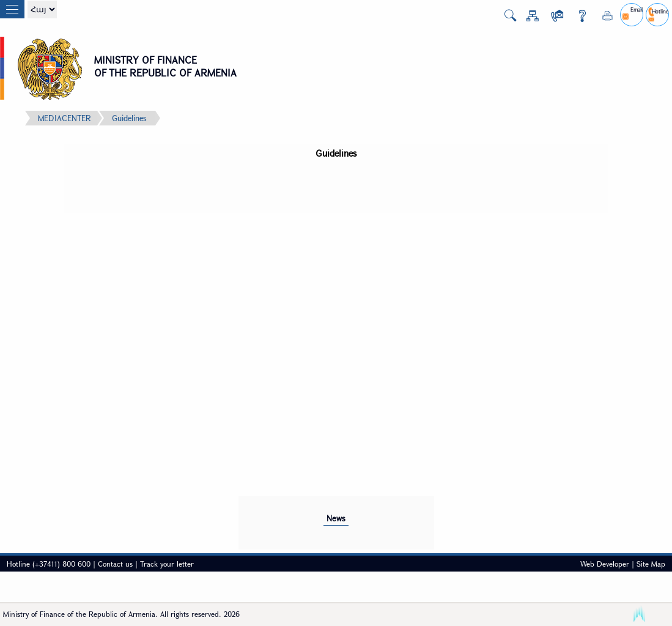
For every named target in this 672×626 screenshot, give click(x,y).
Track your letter (167, 564)
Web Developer (605, 564)
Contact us (115, 564)
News (336, 518)
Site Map (651, 564)
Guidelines (129, 118)
